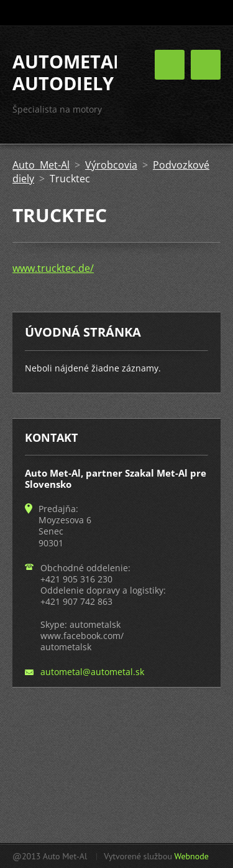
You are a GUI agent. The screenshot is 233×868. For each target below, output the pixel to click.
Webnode (191, 856)
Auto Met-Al (41, 165)
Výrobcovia (111, 165)
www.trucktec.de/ (53, 268)
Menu (206, 65)
